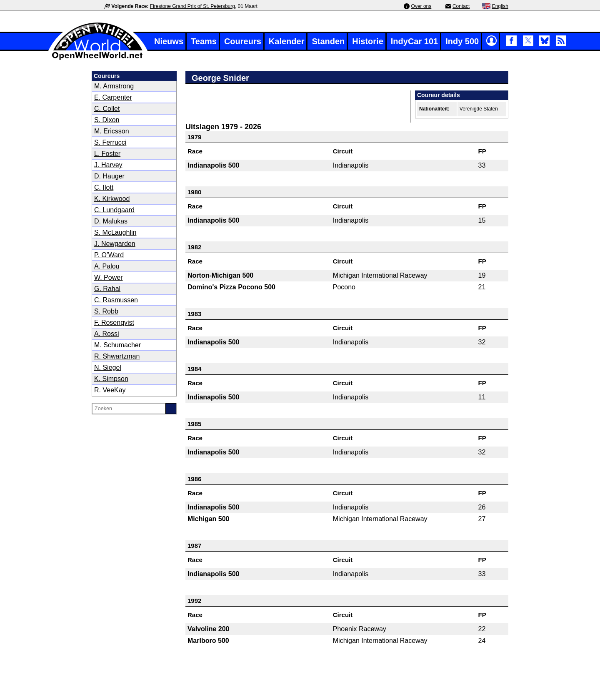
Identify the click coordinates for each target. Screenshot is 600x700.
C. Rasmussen (116, 300)
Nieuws (169, 41)
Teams (204, 41)
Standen (328, 41)
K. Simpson (111, 379)
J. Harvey (108, 165)
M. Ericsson (112, 131)
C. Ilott (104, 187)
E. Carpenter (113, 97)
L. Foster (107, 154)
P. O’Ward (109, 255)
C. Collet (107, 109)
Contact (461, 6)
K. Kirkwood (112, 199)
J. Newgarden (115, 244)
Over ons (421, 6)
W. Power (108, 277)
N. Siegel (108, 368)
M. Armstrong (114, 86)
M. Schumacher (117, 345)
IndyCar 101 (414, 41)
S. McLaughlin (115, 232)
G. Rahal (107, 289)
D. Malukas (111, 221)
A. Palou (107, 266)
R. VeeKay (110, 390)
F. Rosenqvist (114, 322)
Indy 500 (462, 41)
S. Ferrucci (110, 142)
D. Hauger (109, 176)
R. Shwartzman (117, 356)
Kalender (287, 41)
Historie (367, 41)
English (500, 6)
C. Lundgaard (114, 210)
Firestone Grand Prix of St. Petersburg (192, 6)
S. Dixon (107, 120)
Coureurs (243, 41)
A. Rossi (107, 334)
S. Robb (106, 311)
